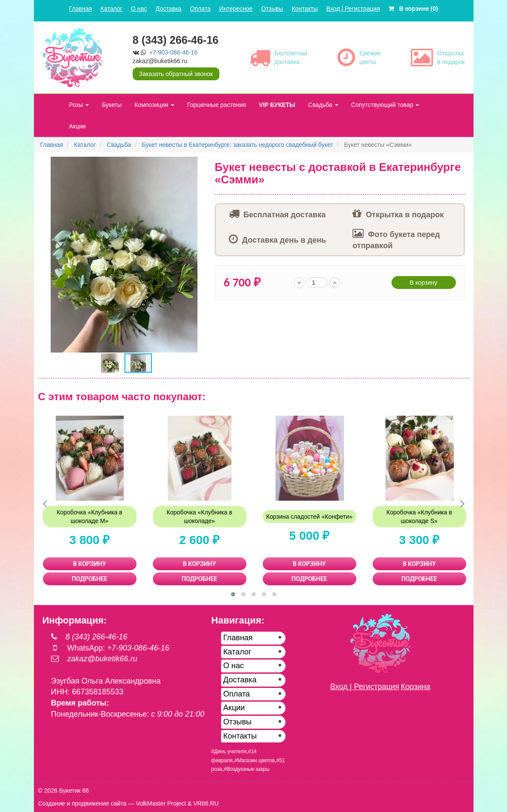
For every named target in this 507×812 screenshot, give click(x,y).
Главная (80, 9)
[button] (203, 164)
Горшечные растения (217, 105)
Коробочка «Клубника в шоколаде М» (90, 517)
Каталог (111, 9)
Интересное (236, 9)
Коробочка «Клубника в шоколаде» (199, 517)
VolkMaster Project (161, 803)
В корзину (424, 283)
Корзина (416, 687)
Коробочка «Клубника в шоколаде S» (419, 517)
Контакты (305, 9)
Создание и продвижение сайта (82, 803)
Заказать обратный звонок (176, 74)
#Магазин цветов (255, 760)
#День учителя (229, 751)
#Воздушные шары (246, 769)
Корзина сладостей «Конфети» (309, 517)
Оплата (200, 9)
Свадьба (323, 105)
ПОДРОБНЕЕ (90, 579)
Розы (79, 105)
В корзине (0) (413, 9)
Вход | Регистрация (353, 9)
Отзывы (272, 9)
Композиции (154, 105)
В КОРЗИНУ (90, 564)
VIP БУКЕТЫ (277, 105)
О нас (139, 9)
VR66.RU (206, 803)
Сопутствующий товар (385, 105)
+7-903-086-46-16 (173, 52)
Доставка (168, 9)
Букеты (112, 105)
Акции (77, 126)
